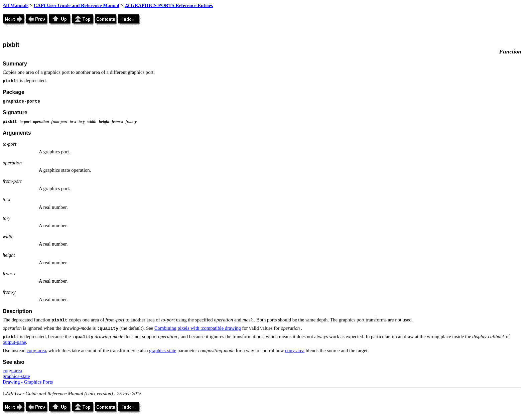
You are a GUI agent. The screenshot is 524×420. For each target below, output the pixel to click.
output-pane (14, 342)
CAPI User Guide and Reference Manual (77, 5)
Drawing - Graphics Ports (28, 382)
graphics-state (163, 351)
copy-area (36, 351)
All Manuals (16, 5)
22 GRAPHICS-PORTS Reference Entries (169, 5)
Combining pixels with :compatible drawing (198, 328)
